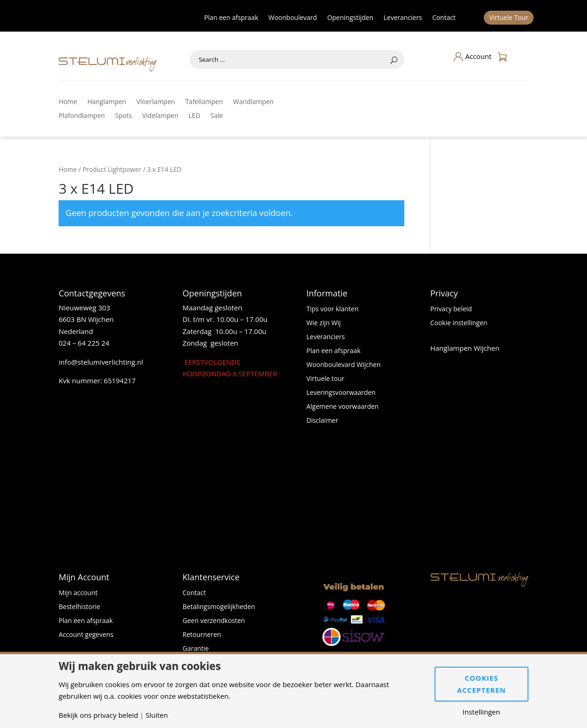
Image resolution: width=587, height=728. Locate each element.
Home (68, 102)
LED (195, 116)
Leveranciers (403, 18)
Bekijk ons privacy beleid (98, 715)
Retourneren (202, 635)
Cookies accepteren (481, 684)
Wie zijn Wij (323, 323)
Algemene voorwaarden (342, 407)
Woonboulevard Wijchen (343, 365)
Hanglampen (107, 102)
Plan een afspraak (231, 18)
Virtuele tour (325, 379)
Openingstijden (350, 18)
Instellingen (481, 712)
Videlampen (160, 116)
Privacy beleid (451, 309)
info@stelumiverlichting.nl (101, 362)
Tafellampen (204, 102)
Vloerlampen (155, 102)
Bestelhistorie (79, 607)
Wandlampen (254, 102)
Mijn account (78, 593)
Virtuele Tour (509, 18)
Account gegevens (86, 635)
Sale (217, 116)
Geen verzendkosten (214, 621)
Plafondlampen (82, 116)
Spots (124, 116)
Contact (444, 18)
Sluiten (157, 715)
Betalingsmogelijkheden (219, 607)
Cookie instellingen (459, 323)
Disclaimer (322, 421)
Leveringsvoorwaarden (341, 393)
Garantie (196, 649)
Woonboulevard (293, 18)
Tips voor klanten (332, 309)
